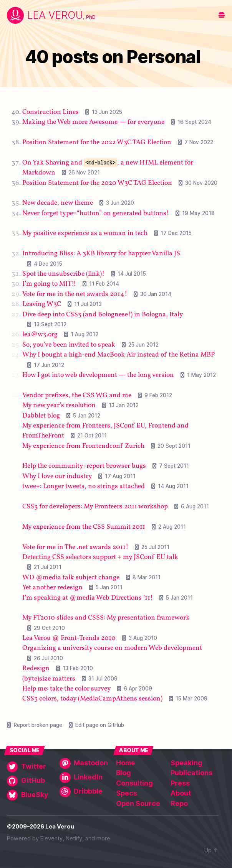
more (103, 838)
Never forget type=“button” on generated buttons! (96, 213)
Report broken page (38, 725)
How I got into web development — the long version (98, 375)
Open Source (138, 803)
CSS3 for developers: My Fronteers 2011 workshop (95, 507)
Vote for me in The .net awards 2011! (75, 547)
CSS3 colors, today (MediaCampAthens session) (92, 699)
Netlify (74, 838)
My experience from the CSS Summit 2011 (84, 527)
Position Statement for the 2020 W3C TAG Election (97, 183)
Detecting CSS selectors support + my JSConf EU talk (100, 557)
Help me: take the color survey (66, 689)
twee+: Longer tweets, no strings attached (84, 486)
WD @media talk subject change (71, 577)
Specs (127, 793)
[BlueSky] (32, 795)
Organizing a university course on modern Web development (112, 648)
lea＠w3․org (40, 335)
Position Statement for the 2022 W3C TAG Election (97, 142)
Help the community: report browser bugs (84, 466)
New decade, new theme (58, 203)
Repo (179, 803)
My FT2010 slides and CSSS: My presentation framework (106, 618)
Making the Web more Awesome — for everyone (93, 122)
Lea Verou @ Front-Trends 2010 (69, 638)
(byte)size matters (49, 678)
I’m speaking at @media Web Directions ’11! (88, 598)
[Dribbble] (84, 792)
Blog (123, 773)
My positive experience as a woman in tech (85, 233)
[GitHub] (32, 781)
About (181, 793)
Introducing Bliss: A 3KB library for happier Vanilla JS (101, 254)
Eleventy (51, 838)
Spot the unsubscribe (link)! (63, 274)
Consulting (134, 783)
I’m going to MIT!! (49, 284)
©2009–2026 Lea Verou (41, 827)
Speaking (186, 763)
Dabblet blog (41, 415)
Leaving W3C (42, 304)
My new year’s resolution (59, 405)
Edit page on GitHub (100, 725)
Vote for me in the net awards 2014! (75, 294)
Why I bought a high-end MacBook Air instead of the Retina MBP (118, 355)
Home (126, 763)
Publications (191, 773)
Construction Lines (51, 112)
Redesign (36, 668)
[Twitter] (32, 767)
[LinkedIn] (84, 778)
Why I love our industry (57, 476)
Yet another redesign (52, 588)
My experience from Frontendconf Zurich (83, 446)
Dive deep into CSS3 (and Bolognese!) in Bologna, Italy (103, 314)
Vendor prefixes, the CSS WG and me (77, 395)
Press (180, 783)
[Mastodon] (84, 763)
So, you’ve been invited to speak (69, 344)
